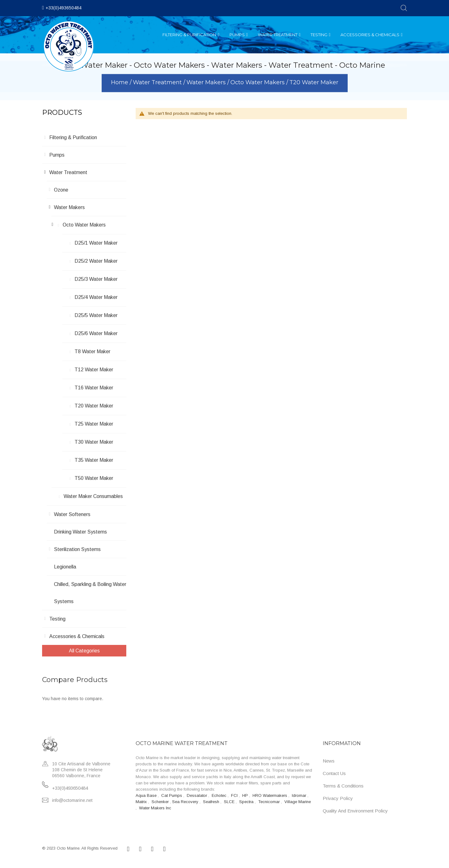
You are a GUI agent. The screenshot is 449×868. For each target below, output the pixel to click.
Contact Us (334, 773)
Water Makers (207, 83)
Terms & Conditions (343, 786)
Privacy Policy (338, 798)
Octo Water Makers (258, 83)
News (329, 761)
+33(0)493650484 (63, 8)
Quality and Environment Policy (355, 811)
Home (120, 83)
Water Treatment (158, 83)
